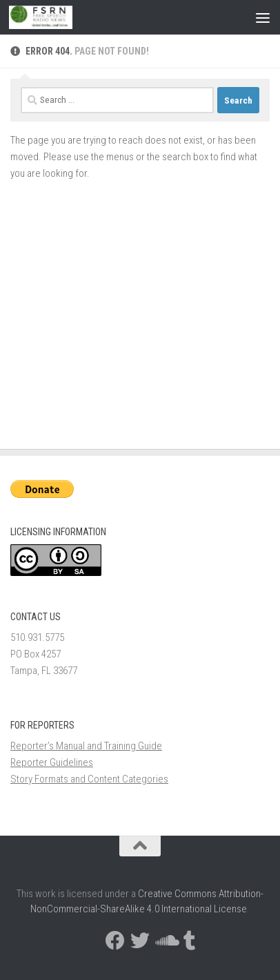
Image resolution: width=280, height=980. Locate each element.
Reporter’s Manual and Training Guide (86, 746)
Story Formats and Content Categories (89, 779)
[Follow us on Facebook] (115, 941)
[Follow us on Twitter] (140, 941)
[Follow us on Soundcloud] (165, 941)
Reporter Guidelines (52, 762)
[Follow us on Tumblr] (190, 941)
